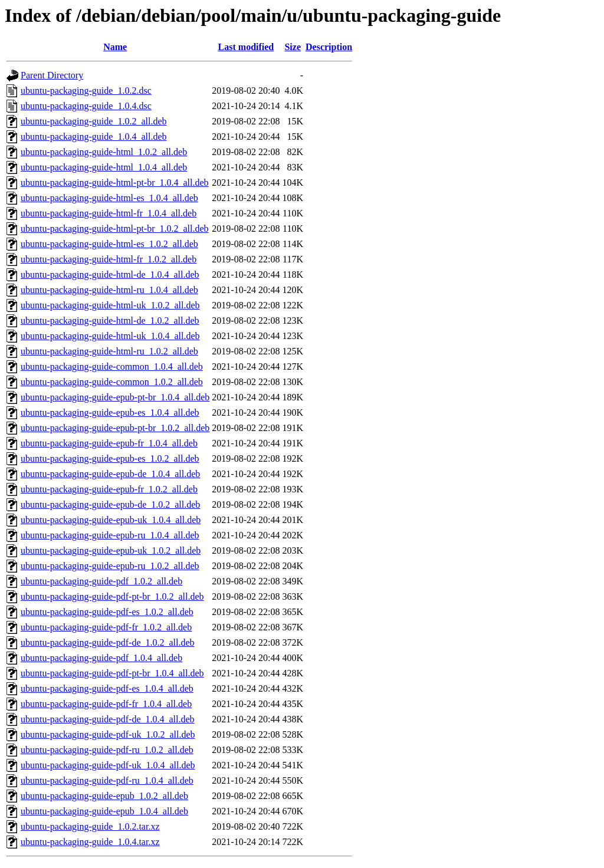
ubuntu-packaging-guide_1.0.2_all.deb (94, 121)
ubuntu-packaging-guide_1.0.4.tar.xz (90, 842)
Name (115, 47)
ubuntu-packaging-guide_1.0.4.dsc (86, 106)
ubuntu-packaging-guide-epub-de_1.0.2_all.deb (110, 504)
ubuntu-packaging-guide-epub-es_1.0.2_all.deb (110, 458)
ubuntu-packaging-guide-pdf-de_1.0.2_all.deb (108, 642)
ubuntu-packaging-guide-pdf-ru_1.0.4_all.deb (107, 780)
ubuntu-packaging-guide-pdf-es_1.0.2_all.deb (107, 612)
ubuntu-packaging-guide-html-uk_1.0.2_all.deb (110, 305)
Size (293, 47)
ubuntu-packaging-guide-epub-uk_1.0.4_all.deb (111, 520)
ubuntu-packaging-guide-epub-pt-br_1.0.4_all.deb (115, 397)
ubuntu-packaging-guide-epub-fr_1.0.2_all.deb (109, 489)
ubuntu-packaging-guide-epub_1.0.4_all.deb (104, 811)
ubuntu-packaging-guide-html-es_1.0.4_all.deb (109, 198)
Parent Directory (52, 75)
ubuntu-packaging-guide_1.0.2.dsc (86, 91)
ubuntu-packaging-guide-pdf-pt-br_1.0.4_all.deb (112, 673)
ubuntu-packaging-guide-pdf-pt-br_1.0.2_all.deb (112, 596)
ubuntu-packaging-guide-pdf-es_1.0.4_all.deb (107, 688)
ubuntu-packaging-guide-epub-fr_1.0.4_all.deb (109, 443)
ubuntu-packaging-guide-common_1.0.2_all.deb (112, 382)
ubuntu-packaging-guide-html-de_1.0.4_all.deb (110, 274)
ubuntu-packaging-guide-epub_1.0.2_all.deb (104, 796)
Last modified (246, 47)
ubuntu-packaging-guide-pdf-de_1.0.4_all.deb (108, 719)
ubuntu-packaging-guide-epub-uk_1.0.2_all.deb (111, 550)
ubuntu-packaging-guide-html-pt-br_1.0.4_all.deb (115, 183)
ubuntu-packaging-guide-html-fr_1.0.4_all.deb (109, 213)
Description (329, 47)
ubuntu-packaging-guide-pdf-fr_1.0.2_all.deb (106, 627)
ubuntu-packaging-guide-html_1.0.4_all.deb (104, 167)
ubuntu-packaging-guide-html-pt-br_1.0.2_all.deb (115, 228)
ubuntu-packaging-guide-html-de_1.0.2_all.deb (110, 320)
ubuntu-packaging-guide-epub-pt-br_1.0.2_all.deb (115, 428)
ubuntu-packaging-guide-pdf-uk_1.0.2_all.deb (108, 734)
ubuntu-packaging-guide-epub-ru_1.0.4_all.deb (110, 535)
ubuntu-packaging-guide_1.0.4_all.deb (94, 137)
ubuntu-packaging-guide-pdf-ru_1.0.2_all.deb (107, 750)
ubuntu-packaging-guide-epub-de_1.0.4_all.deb (110, 474)
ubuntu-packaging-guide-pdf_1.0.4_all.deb (101, 658)
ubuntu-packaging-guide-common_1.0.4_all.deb (112, 366)
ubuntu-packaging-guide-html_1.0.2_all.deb (104, 152)
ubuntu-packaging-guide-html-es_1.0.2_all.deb (109, 244)
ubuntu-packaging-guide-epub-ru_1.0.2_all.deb (110, 566)
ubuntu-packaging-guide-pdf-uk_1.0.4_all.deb (108, 765)
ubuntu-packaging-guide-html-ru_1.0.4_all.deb (109, 290)
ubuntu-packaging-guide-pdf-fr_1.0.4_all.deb (106, 704)
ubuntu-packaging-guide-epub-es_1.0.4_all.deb (110, 412)
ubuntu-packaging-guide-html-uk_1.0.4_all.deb (110, 336)
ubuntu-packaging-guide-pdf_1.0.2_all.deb (101, 581)
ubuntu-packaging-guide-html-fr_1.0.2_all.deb (109, 259)
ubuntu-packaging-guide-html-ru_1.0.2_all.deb (109, 351)
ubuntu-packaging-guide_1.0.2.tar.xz (90, 826)
